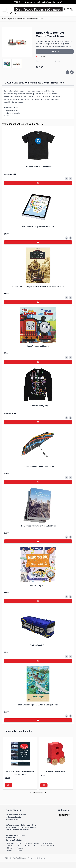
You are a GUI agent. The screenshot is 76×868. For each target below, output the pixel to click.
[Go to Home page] (44, 9)
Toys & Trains (12, 19)
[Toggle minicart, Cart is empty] (15, 13)
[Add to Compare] (72, 72)
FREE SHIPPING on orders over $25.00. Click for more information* (38, 2)
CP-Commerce (41, 858)
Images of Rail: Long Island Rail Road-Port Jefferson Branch (38, 286)
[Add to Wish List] (67, 72)
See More (55, 51)
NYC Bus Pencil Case (38, 645)
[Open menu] (4, 9)
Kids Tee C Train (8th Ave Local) (38, 166)
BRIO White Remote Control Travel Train (31, 19)
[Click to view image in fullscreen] (17, 42)
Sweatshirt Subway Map (38, 406)
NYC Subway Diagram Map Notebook (38, 227)
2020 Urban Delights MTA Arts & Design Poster (38, 705)
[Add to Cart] (38, 183)
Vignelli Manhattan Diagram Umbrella (38, 466)
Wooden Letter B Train (56, 772)
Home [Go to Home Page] (4, 19)
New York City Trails (38, 586)
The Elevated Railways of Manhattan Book (38, 526)
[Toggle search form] (8, 13)
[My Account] (11, 13)
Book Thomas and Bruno (38, 346)
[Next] (46, 793)
